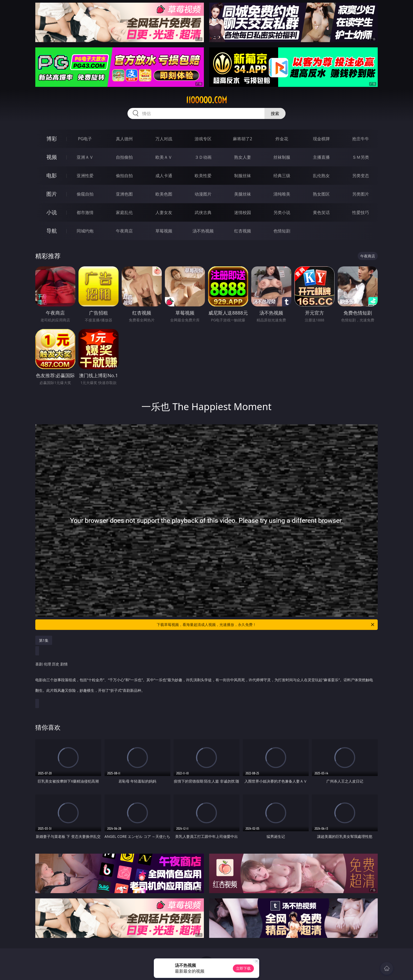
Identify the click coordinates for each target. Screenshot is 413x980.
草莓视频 (164, 231)
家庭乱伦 (124, 212)
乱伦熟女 (321, 176)
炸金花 (282, 139)
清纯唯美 (282, 194)
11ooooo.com (206, 100)
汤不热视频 (203, 231)
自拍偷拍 (124, 157)
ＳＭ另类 (361, 157)
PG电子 (85, 139)
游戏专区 (203, 139)
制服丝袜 (243, 176)
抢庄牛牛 (361, 139)
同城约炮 (85, 231)
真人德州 (124, 139)
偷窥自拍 (85, 194)
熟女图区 (321, 194)
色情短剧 (282, 231)
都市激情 (85, 212)
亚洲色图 (124, 194)
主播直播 (321, 157)
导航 (52, 231)
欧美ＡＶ (164, 157)
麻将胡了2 (242, 139)
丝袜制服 (282, 157)
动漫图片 (203, 194)
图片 (52, 194)
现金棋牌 (321, 139)
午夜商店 (124, 231)
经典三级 (282, 176)
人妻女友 (164, 212)
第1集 (44, 640)
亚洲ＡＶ (85, 157)
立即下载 (243, 968)
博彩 (52, 139)
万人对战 (164, 139)
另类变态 (361, 176)
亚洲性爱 (85, 176)
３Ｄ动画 (203, 157)
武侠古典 (203, 212)
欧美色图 (164, 194)
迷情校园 (243, 212)
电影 (52, 175)
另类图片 (361, 194)
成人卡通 (164, 176)
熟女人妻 (243, 157)
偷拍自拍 (124, 176)
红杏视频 (243, 231)
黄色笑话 (321, 212)
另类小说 (282, 212)
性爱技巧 (361, 212)
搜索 (275, 113)
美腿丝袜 (243, 194)
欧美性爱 (203, 176)
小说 (52, 212)
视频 (52, 157)
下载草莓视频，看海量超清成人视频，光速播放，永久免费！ (266, 625)
